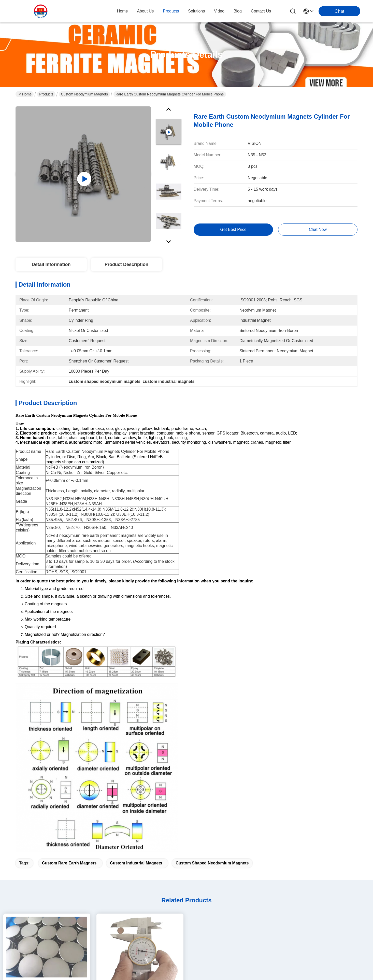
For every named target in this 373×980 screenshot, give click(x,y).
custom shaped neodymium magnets (212, 668)
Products (46, 94)
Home (123, 11)
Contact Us (113, 917)
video (219, 11)
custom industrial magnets (136, 668)
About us (111, 876)
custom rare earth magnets (69, 668)
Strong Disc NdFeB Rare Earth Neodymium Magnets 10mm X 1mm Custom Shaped (140, 805)
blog (238, 11)
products (171, 11)
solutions (196, 11)
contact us (261, 11)
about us (145, 11)
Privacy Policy (27, 965)
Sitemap (47, 965)
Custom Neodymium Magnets (84, 94)
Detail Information (51, 264)
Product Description (126, 264)
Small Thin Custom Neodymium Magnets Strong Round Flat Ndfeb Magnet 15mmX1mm (47, 805)
